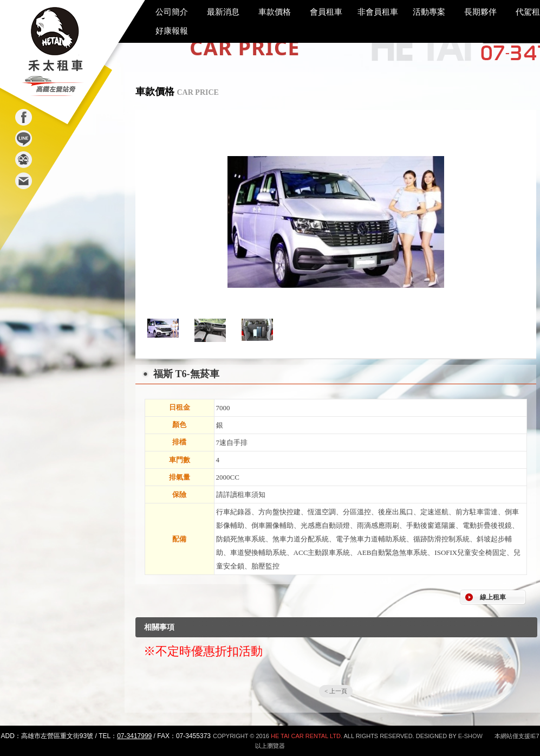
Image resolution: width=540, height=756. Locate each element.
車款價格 (275, 12)
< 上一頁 (336, 691)
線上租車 (493, 597)
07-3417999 (134, 736)
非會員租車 (378, 12)
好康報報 (172, 31)
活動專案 (429, 12)
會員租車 (326, 12)
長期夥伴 (480, 12)
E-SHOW (470, 736)
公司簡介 (172, 12)
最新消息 (223, 12)
